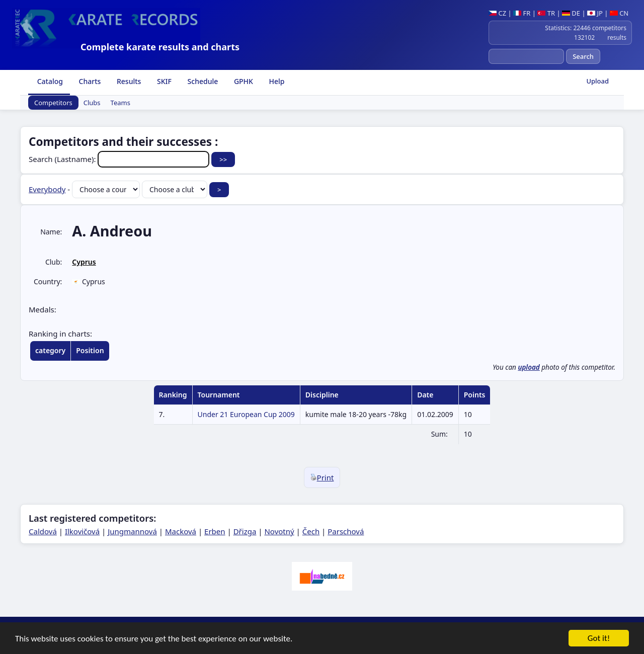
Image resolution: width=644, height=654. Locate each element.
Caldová (43, 531)
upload (529, 367)
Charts (89, 81)
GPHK (243, 81)
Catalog (49, 81)
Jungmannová (132, 531)
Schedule (202, 81)
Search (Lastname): (120, 159)
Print (322, 477)
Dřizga (245, 531)
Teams (120, 103)
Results (128, 81)
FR (522, 13)
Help (276, 81)
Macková (181, 531)
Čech (311, 531)
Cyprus (84, 262)
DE (571, 13)
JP (595, 13)
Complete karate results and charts (160, 47)
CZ (497, 13)
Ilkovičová (82, 531)
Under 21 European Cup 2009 (246, 414)
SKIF (163, 81)
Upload (597, 81)
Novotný (279, 531)
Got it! (599, 640)
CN (619, 13)
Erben (215, 531)
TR (546, 13)
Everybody (47, 189)
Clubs (92, 103)
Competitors (53, 103)
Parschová (346, 531)
